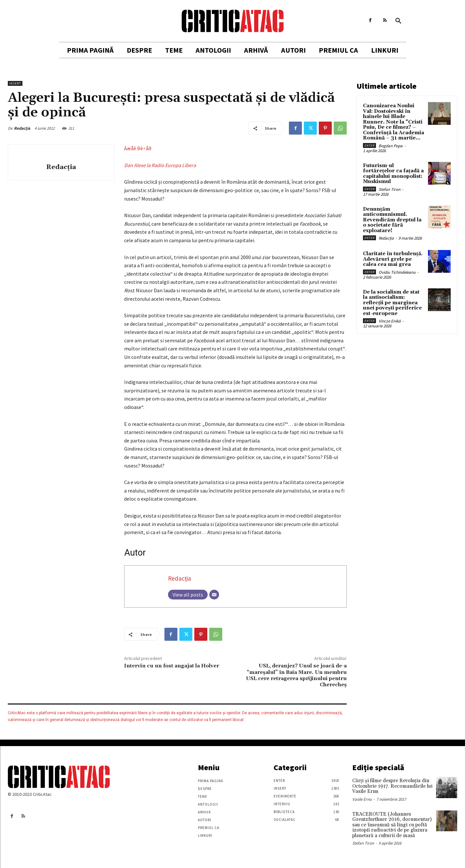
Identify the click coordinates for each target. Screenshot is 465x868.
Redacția (22, 128)
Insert (15, 83)
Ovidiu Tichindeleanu (397, 272)
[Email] (214, 595)
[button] (398, 21)
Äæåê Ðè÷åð (138, 148)
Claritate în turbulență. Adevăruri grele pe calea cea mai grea (393, 259)
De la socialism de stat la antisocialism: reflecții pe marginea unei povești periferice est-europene (392, 303)
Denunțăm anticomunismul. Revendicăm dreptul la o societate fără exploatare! (392, 220)
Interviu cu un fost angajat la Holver (172, 666)
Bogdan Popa (391, 146)
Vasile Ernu (362, 799)
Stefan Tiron (389, 189)
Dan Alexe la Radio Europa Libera (160, 165)
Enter (369, 145)
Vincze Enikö (390, 321)
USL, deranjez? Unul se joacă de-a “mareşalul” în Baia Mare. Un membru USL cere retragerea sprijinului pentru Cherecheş (296, 675)
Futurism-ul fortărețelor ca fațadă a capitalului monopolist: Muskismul (393, 174)
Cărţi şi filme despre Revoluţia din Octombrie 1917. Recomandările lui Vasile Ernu (392, 786)
